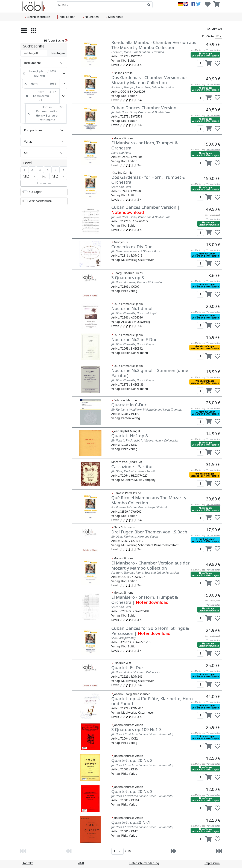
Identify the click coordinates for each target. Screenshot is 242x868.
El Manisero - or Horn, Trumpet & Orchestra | (145, 600)
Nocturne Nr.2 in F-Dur (134, 339)
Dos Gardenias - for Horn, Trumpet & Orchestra (148, 180)
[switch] (25, 192)
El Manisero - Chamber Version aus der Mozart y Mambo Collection (151, 565)
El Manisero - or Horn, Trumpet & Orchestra (145, 145)
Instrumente (33, 63)
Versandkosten (213, 50)
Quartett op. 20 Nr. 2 (132, 760)
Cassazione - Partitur (132, 466)
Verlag (28, 142)
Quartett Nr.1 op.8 (130, 436)
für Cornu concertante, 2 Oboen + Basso (136, 251)
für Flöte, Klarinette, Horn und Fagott (134, 313)
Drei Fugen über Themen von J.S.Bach (149, 532)
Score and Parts (121, 153)
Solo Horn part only (124, 638)
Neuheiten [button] (91, 17)
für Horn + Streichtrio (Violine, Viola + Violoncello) (142, 734)
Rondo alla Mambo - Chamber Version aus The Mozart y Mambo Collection (154, 45)
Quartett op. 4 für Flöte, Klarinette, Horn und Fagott (152, 701)
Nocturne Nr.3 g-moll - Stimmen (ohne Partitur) (150, 373)
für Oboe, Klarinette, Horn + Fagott (133, 471)
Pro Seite (208, 36)
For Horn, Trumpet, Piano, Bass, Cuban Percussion (143, 87)
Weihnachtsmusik (41, 201)
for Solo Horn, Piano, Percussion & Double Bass (141, 112)
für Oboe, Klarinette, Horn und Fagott (135, 537)
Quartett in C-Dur (129, 405)
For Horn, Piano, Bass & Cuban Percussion (138, 52)
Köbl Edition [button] (66, 17)
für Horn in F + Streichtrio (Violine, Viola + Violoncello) (145, 440)
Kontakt (28, 863)
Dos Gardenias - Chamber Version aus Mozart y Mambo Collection (149, 80)
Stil (26, 153)
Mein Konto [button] (115, 17)
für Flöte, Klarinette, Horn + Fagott (133, 344)
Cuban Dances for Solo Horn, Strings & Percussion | (150, 631)
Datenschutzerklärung (144, 863)
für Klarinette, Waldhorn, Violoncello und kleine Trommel (147, 410)
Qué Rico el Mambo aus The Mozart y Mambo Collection (149, 500)
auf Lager (35, 192)
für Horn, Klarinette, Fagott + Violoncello (137, 282)
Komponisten (33, 130)
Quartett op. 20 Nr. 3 (132, 791)
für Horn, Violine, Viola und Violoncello (135, 672)
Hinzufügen (57, 53)
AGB (81, 863)
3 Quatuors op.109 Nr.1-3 (137, 729)
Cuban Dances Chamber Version (144, 108)
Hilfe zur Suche (56, 41)
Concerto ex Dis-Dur (132, 247)
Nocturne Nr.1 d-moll (132, 308)
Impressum (212, 863)
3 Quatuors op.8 (128, 277)
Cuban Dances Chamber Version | (146, 210)
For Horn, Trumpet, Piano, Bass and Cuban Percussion (145, 573)
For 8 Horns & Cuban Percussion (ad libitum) (139, 507)
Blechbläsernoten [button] (37, 17)
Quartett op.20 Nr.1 (131, 822)
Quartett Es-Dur (127, 667)
